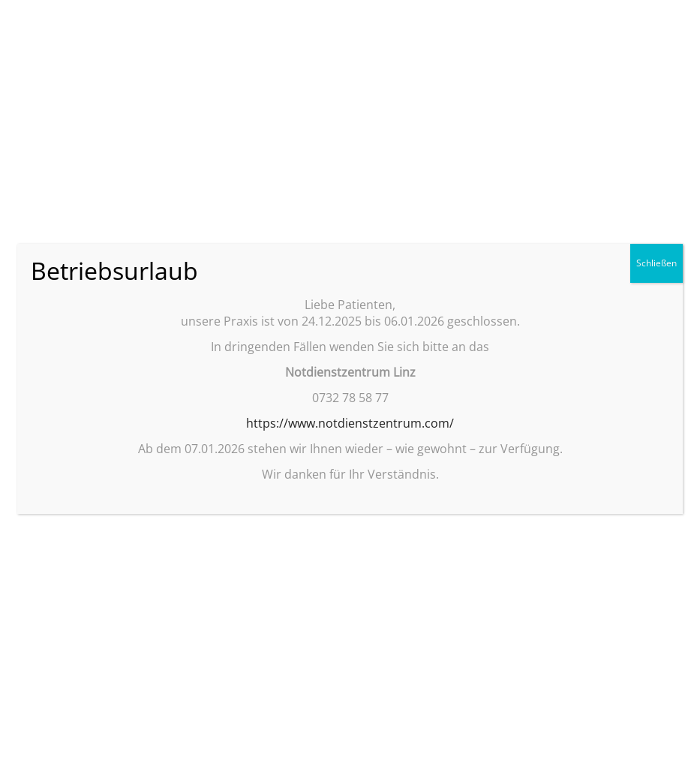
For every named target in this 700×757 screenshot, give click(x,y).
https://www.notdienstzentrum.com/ (350, 423)
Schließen (656, 263)
